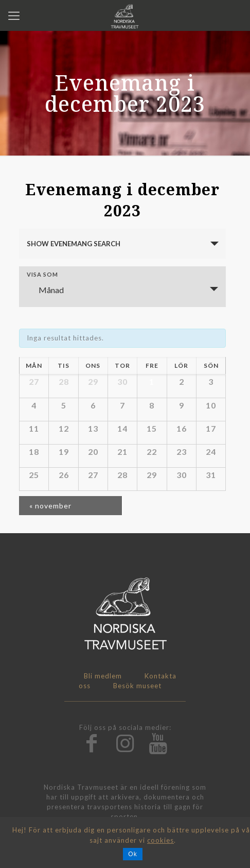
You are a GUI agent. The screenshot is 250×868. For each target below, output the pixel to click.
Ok (132, 854)
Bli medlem (103, 676)
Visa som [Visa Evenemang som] (42, 274)
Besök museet (137, 686)
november (50, 506)
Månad (45, 290)
